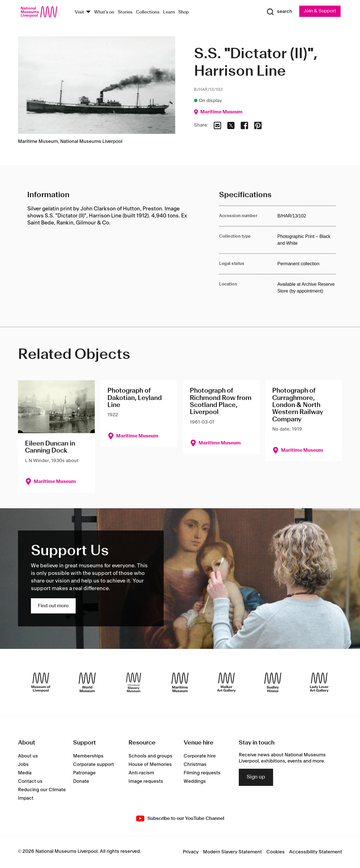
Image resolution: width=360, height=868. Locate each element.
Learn (169, 12)
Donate (81, 781)
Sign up (256, 777)
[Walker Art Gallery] (226, 682)
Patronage (84, 773)
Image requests (146, 781)
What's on (104, 12)
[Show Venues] (88, 12)
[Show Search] (278, 12)
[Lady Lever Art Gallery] (319, 682)
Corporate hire (200, 756)
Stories (125, 12)
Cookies (275, 852)
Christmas (195, 764)
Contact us (30, 781)
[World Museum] (87, 682)
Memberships (88, 756)
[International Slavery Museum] (134, 682)
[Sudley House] (273, 682)
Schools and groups (150, 756)
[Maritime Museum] (180, 682)
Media (25, 773)
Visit (79, 12)
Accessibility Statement (316, 852)
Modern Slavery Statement (232, 852)
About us (28, 756)
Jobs (23, 764)
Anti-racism (141, 773)
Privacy (191, 852)
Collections (148, 12)
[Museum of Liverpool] (41, 682)
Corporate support (94, 764)
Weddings (195, 781)
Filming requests (202, 773)
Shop (184, 12)
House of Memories (150, 764)
